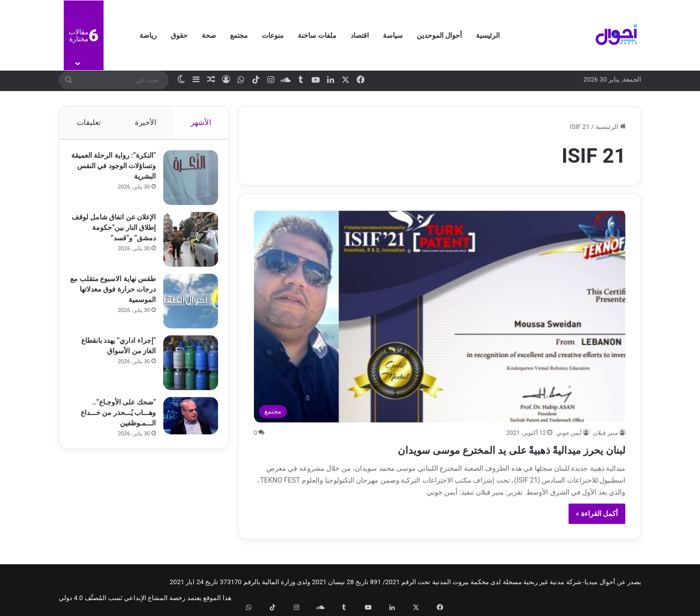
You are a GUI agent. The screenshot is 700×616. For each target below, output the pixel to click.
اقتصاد (360, 35)
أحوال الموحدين (439, 35)
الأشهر (201, 122)
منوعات (273, 35)
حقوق (179, 35)
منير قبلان (605, 433)
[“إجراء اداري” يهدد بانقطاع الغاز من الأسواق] (186, 367)
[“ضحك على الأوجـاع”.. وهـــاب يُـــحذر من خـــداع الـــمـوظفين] (186, 420)
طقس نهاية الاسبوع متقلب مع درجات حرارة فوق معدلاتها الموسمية (113, 294)
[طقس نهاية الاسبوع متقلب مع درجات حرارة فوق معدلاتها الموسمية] (186, 306)
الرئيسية (488, 35)
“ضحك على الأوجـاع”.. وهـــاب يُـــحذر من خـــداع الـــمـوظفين (114, 417)
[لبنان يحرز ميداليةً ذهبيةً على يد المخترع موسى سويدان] (440, 316)
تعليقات (88, 122)
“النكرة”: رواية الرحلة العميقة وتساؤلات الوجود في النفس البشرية (116, 170)
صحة (209, 35)
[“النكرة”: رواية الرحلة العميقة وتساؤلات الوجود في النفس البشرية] (186, 182)
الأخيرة (146, 122)
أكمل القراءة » (597, 513)
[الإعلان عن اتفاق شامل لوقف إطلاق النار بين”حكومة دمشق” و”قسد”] (186, 244)
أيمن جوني (569, 433)
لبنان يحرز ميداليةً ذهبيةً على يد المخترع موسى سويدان (458, 449)
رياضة (148, 35)
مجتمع (239, 35)
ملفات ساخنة (317, 35)
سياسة (393, 35)
